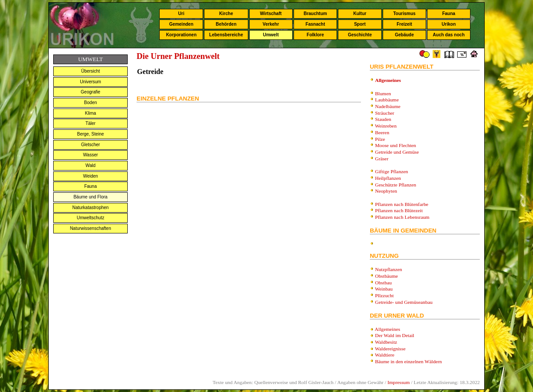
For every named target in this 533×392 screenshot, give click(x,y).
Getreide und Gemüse (397, 152)
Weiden (90, 176)
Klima (91, 113)
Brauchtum (315, 14)
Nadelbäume (388, 106)
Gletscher (91, 145)
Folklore (315, 35)
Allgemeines (387, 329)
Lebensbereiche (226, 35)
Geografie (90, 92)
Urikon (449, 24)
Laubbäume (387, 100)
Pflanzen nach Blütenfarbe (402, 204)
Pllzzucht (384, 295)
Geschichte (360, 35)
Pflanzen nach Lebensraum (402, 217)
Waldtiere (385, 355)
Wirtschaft (271, 14)
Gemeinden (181, 24)
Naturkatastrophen (90, 208)
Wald (90, 165)
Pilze (380, 139)
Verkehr (271, 24)
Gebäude (405, 35)
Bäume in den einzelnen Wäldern (409, 361)
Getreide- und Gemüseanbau (404, 302)
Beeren (382, 132)
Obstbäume (387, 276)
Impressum (399, 382)
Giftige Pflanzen (392, 171)
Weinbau (384, 289)
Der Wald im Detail (395, 335)
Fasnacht (315, 24)
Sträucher (385, 113)
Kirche (226, 14)
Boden (91, 103)
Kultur (360, 14)
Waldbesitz (386, 342)
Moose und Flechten (396, 145)
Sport (360, 24)
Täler (91, 123)
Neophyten (386, 191)
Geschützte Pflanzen (396, 185)
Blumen (383, 93)
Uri (181, 14)
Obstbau (384, 283)
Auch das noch (449, 35)
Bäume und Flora (91, 197)
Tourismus (404, 14)
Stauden (383, 119)
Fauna (449, 14)
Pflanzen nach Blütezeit (399, 210)
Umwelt (271, 35)
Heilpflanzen (388, 178)
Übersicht (90, 71)
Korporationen (181, 35)
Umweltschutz (90, 218)
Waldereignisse (390, 349)
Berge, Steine (91, 134)
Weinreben (386, 126)
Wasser (90, 155)
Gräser (382, 159)
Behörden (226, 24)
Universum (90, 82)
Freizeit (404, 24)
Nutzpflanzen (389, 269)
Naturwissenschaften (91, 228)
